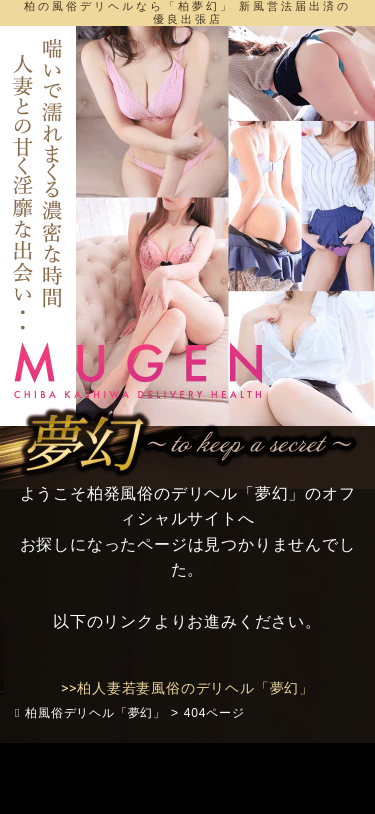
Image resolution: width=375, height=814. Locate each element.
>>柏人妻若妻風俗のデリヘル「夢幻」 (187, 688)
